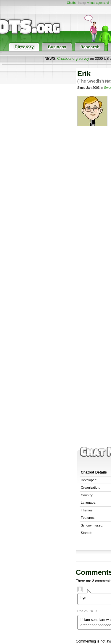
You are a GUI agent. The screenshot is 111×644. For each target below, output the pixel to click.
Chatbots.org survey (73, 59)
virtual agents (96, 3)
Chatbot (72, 3)
